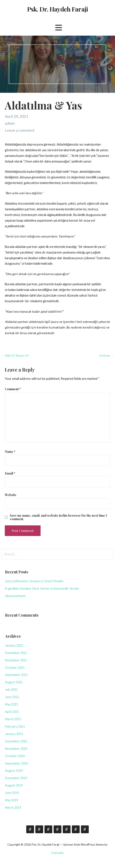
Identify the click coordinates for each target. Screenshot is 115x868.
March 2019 (13, 807)
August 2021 (14, 682)
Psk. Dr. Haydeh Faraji (57, 9)
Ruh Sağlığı (85, 829)
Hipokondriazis (15, 596)
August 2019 (14, 785)
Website (11, 495)
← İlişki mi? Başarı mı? (15, 355)
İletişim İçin (48, 829)
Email (10, 473)
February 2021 (15, 726)
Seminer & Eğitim (57, 829)
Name (10, 451)
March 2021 (13, 719)
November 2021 (16, 660)
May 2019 (12, 800)
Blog (39, 829)
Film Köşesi (67, 829)
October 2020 (15, 756)
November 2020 (16, 749)
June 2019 (12, 793)
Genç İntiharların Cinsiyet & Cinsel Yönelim (34, 581)
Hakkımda (30, 829)
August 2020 (14, 771)
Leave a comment (20, 130)
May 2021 (12, 704)
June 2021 (12, 697)
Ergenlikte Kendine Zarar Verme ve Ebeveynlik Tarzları (42, 588)
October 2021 (15, 668)
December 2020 (16, 741)
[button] (59, 28)
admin (10, 123)
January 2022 (14, 645)
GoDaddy (57, 853)
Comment (13, 389)
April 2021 (12, 712)
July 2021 (11, 690)
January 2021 (14, 734)
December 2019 (16, 778)
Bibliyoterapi (76, 829)
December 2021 (16, 653)
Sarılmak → (106, 355)
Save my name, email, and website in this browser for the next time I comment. (58, 517)
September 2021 (16, 675)
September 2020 (16, 763)
